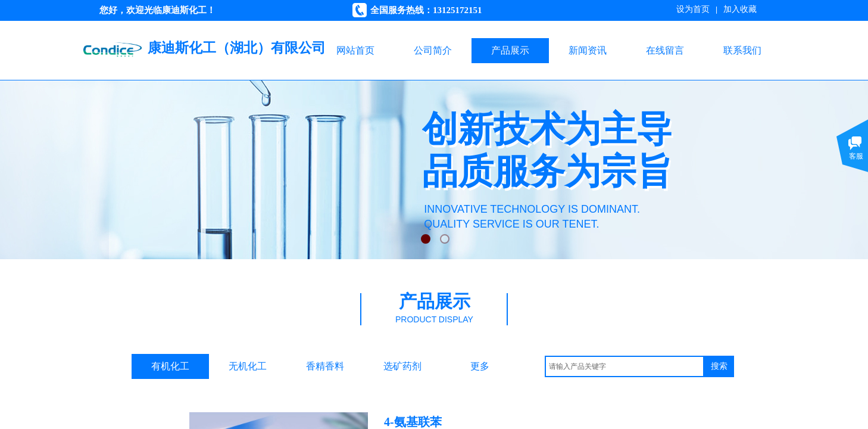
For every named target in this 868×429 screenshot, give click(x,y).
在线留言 (665, 50)
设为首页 (693, 9)
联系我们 (742, 50)
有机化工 (170, 366)
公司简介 (433, 50)
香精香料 (325, 366)
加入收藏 (740, 9)
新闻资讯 (588, 50)
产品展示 (510, 50)
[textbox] (625, 366)
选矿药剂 (402, 366)
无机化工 (248, 366)
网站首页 (355, 50)
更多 (480, 366)
